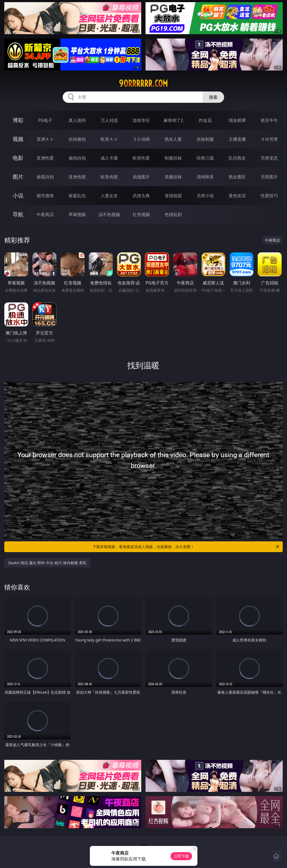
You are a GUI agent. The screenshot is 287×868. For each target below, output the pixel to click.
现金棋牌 (237, 120)
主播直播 (237, 139)
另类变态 (269, 158)
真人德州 (77, 120)
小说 (18, 195)
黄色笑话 (237, 196)
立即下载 (181, 856)
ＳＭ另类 (269, 139)
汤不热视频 (109, 214)
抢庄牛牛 (269, 120)
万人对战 (109, 120)
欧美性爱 (141, 158)
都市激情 (45, 196)
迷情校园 (173, 196)
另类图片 (269, 177)
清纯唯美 (205, 177)
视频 (18, 139)
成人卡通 (109, 158)
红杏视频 (141, 214)
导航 (18, 214)
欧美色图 (109, 177)
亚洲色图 (77, 177)
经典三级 (205, 158)
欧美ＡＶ (109, 139)
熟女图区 (237, 177)
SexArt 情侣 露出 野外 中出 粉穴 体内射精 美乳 (47, 563)
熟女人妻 (173, 139)
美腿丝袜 (173, 177)
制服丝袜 (173, 158)
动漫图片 (141, 177)
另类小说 (205, 196)
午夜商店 (45, 214)
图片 (18, 177)
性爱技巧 (269, 196)
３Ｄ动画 (141, 139)
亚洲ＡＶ (45, 139)
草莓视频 (77, 214)
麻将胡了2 (173, 120)
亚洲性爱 (45, 158)
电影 (18, 158)
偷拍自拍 (77, 158)
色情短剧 (173, 214)
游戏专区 (141, 120)
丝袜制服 (205, 139)
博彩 (18, 120)
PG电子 (45, 120)
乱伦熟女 (237, 158)
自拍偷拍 (77, 139)
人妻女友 (109, 196)
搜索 (213, 97)
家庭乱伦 (77, 196)
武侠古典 (141, 196)
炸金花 (205, 120)
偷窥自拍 (45, 177)
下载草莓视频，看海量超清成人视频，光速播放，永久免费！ (186, 547)
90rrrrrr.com (143, 83)
